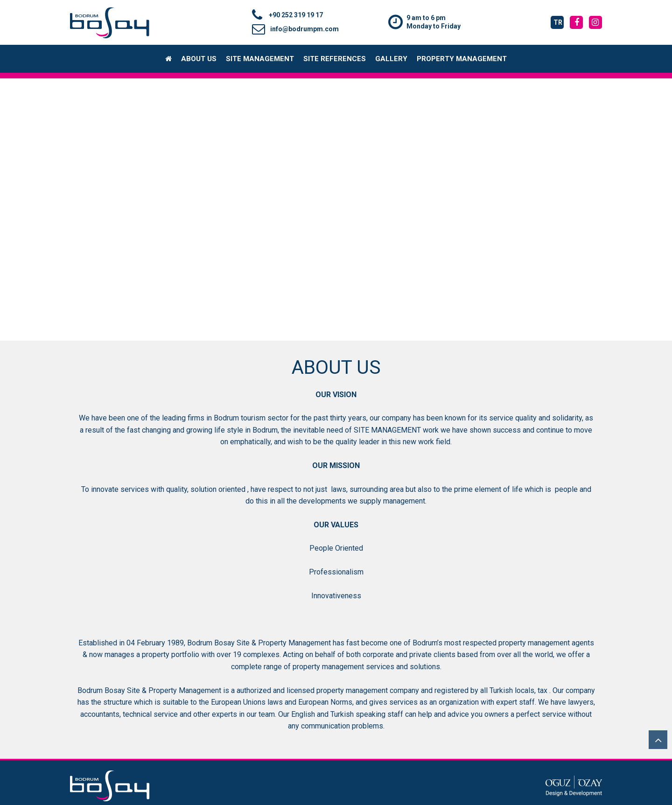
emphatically (250, 442)
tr (558, 22)
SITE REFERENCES (335, 59)
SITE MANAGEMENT (260, 59)
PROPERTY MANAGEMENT (462, 59)
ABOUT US (199, 59)
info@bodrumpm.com (295, 29)
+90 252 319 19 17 (287, 15)
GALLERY (391, 59)
